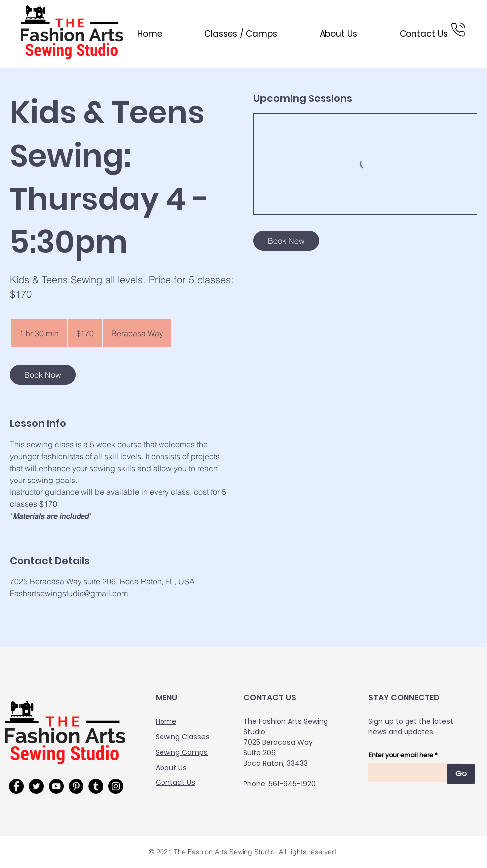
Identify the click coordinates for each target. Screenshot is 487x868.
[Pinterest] (76, 786)
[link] (43, 375)
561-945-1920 (292, 784)
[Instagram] (116, 786)
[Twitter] (36, 786)
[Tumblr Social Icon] (96, 786)
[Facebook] (16, 786)
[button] (227, 34)
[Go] (461, 774)
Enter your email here (401, 755)
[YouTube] (56, 786)
